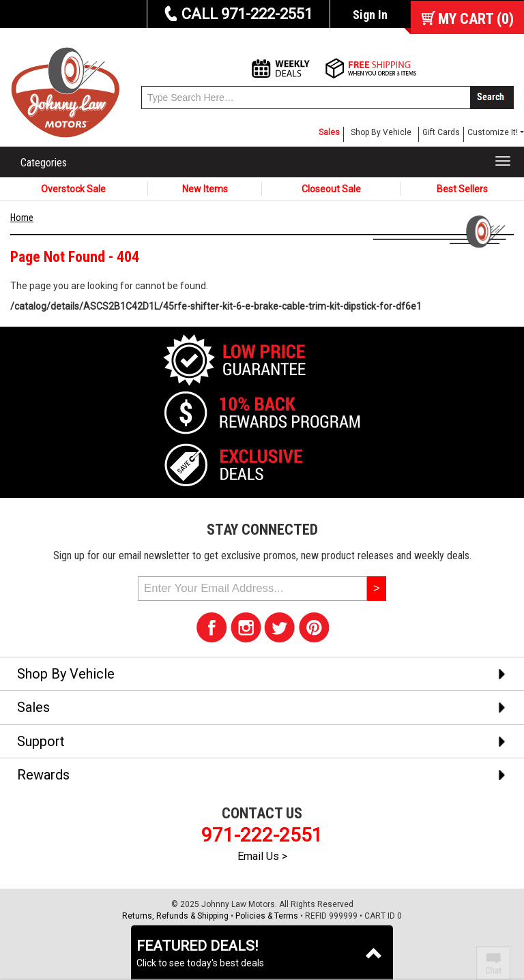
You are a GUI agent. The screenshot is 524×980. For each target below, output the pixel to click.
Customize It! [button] (493, 132)
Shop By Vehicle (381, 132)
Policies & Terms (267, 916)
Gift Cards (441, 132)
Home (22, 218)
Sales (329, 132)
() (476, 19)
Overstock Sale (73, 189)
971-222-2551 (262, 835)
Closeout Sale (331, 189)
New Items (205, 189)
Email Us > (262, 856)
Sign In (370, 15)
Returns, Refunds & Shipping (175, 916)
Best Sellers (462, 189)
